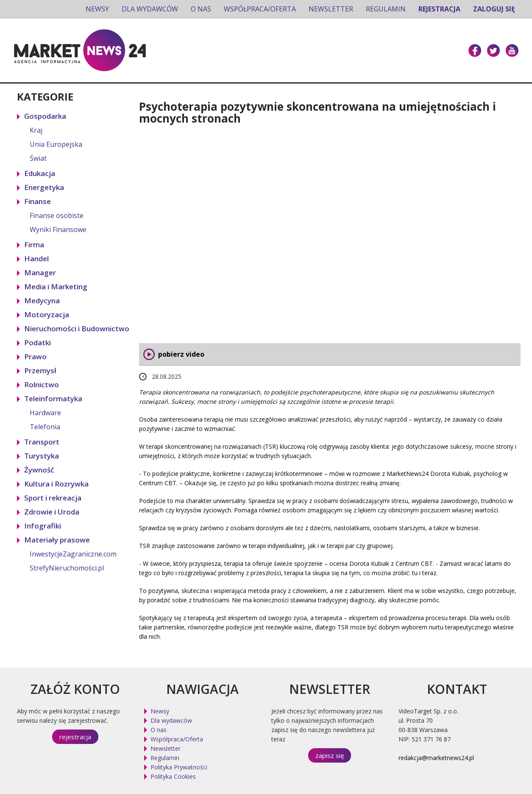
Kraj (36, 130)
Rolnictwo (42, 384)
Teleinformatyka (53, 398)
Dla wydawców (150, 9)
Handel (36, 259)
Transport (42, 442)
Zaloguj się (494, 9)
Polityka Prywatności (179, 767)
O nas (201, 9)
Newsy (97, 9)
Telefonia (45, 427)
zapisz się (330, 755)
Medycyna (42, 301)
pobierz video (181, 354)
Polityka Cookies (173, 776)
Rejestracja (439, 9)
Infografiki (43, 526)
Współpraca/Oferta (260, 9)
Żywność (39, 470)
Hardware (45, 413)
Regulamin (386, 9)
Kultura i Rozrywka (56, 484)
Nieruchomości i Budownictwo (77, 329)
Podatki (38, 342)
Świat (38, 158)
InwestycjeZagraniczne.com (73, 554)
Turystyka (42, 456)
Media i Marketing (56, 287)
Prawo (35, 356)
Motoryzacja (47, 315)
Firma (34, 245)
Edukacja (40, 173)
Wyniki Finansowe (58, 229)
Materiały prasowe (57, 540)
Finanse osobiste (57, 215)
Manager (40, 273)
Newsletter (331, 9)
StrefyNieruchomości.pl (67, 568)
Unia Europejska (56, 144)
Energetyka (44, 187)
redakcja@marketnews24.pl (436, 758)
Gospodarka (45, 116)
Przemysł (40, 370)
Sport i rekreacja (53, 498)
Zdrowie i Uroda (52, 512)
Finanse (38, 201)
